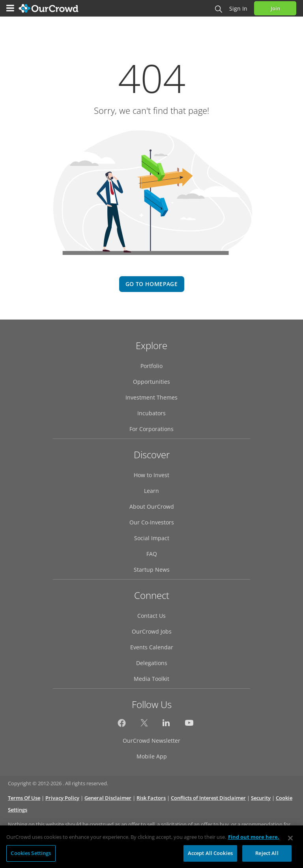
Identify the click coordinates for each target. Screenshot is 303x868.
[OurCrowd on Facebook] (122, 725)
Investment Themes (151, 397)
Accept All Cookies (210, 855)
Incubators (151, 413)
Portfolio (151, 366)
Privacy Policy (62, 798)
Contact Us (151, 616)
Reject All (267, 855)
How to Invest (151, 475)
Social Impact (152, 538)
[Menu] (10, 8)
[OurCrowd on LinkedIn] (167, 725)
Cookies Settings (31, 855)
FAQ (152, 554)
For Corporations (151, 429)
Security (261, 798)
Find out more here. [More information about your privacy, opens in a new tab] (254, 839)
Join (275, 8)
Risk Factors (151, 798)
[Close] (290, 840)
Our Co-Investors (152, 522)
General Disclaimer (108, 798)
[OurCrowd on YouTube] (189, 725)
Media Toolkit (151, 679)
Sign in (238, 8)
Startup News (152, 570)
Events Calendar (152, 647)
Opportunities (151, 382)
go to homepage (151, 284)
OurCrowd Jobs (152, 631)
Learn (151, 491)
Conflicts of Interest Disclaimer (208, 798)
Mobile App (152, 756)
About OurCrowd (152, 506)
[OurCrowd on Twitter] (144, 725)
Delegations (152, 663)
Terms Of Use (24, 798)
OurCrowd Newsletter (151, 741)
